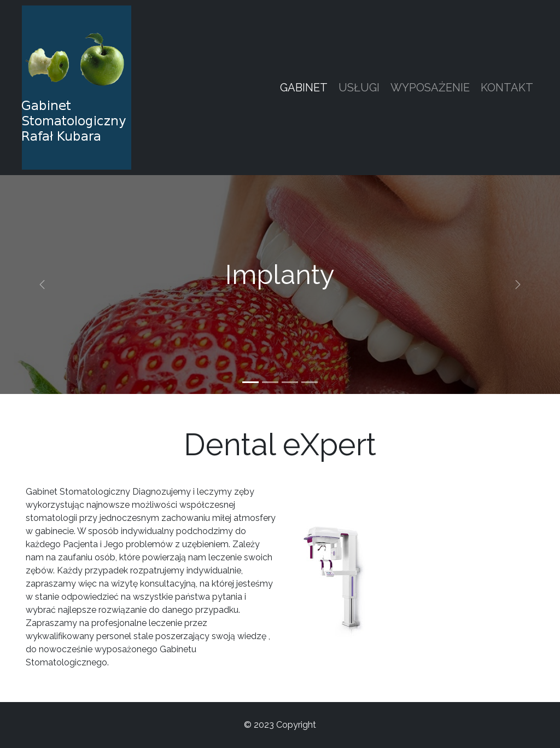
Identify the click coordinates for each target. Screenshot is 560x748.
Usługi (359, 88)
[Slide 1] (250, 382)
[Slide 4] (310, 382)
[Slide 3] (290, 382)
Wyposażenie (430, 88)
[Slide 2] (270, 382)
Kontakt (507, 88)
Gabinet (304, 88)
